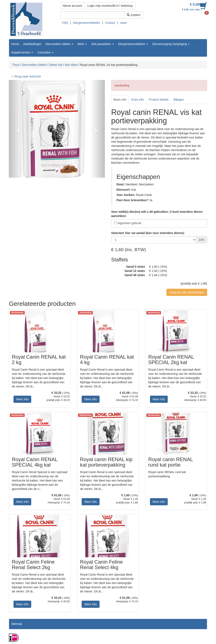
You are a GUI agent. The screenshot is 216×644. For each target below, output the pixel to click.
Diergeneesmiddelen (86, 23)
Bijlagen (179, 100)
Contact (110, 23)
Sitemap (17, 624)
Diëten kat (56, 65)
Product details (159, 100)
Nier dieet (71, 65)
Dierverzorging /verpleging (171, 44)
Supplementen (22, 52)
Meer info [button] (22, 399)
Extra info (138, 100)
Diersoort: (124, 190)
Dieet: (121, 184)
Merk (82, 44)
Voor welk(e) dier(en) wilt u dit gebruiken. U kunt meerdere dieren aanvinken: (157, 214)
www (123, 23)
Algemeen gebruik (129, 223)
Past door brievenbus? (132, 200)
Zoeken (134, 15)
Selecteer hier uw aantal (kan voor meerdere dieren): (148, 233)
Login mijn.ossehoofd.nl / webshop (110, 6)
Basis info (120, 100)
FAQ (65, 23)
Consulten (45, 52)
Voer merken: (126, 195)
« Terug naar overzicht (26, 76)
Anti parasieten (102, 44)
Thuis (16, 65)
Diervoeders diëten (59, 44)
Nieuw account (73, 6)
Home (15, 44)
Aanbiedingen (32, 44)
